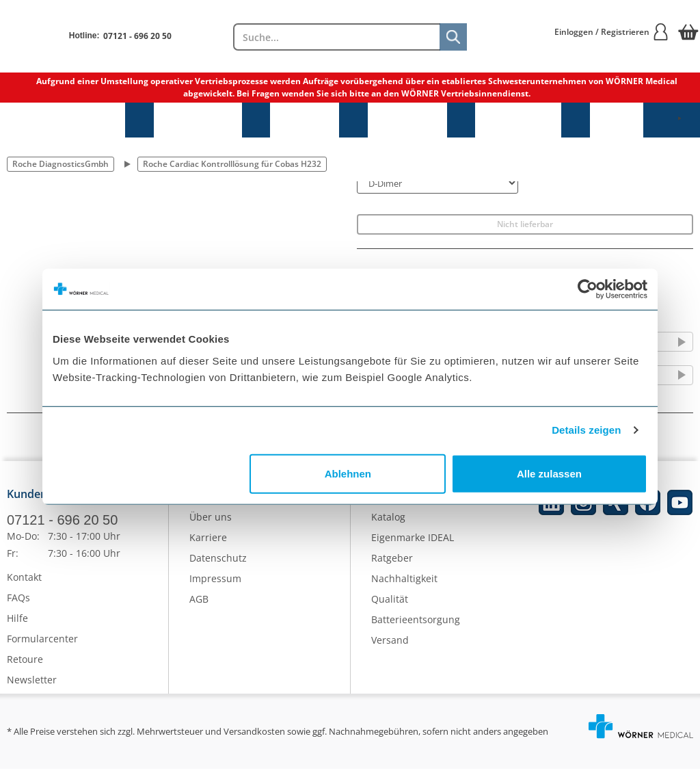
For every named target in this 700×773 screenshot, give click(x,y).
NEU (617, 120)
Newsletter (32, 684)
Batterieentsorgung (416, 623)
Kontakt (24, 581)
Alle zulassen (549, 473)
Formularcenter (42, 643)
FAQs (18, 602)
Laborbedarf (518, 120)
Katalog (388, 520)
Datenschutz (218, 561)
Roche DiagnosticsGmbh (60, 164)
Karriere (208, 541)
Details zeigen (586, 430)
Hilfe (17, 622)
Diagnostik (407, 120)
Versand (390, 643)
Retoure (25, 663)
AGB (199, 602)
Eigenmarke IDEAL (413, 541)
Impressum (215, 582)
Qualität (390, 602)
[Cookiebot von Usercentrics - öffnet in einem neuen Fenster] (588, 289)
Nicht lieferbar (525, 224)
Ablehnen (348, 473)
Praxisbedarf (198, 120)
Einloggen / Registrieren (612, 32)
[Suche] (453, 37)
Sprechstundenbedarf (63, 120)
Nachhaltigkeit (404, 582)
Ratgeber (392, 561)
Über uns (211, 520)
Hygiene (305, 120)
